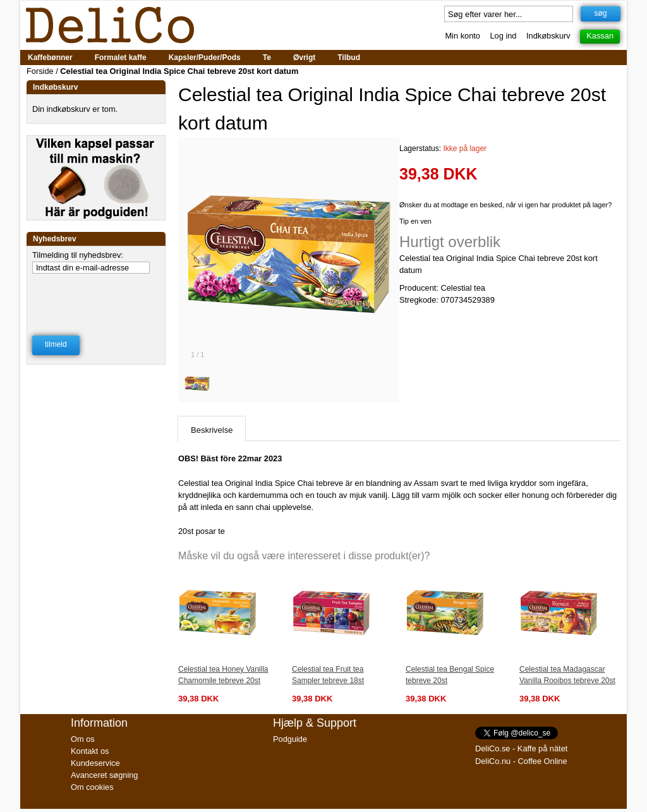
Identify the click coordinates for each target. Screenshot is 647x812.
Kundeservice (95, 763)
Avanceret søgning (104, 775)
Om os (83, 739)
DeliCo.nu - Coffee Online (521, 761)
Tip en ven (415, 221)
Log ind (504, 36)
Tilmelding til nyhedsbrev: (78, 255)
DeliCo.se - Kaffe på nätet (521, 748)
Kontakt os (90, 751)
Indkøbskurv (548, 36)
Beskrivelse (212, 430)
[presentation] (97, 296)
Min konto (462, 36)
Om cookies (92, 787)
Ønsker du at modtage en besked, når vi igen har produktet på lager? (505, 205)
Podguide (290, 739)
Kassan (600, 36)
